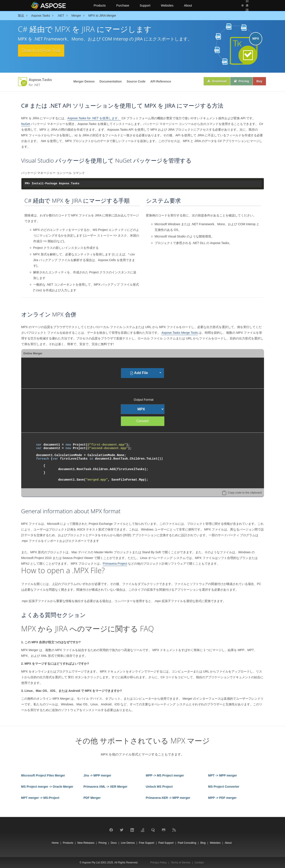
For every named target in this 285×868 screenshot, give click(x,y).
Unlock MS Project (159, 787)
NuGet (26, 124)
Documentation (111, 81)
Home (55, 843)
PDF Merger (92, 798)
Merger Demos (84, 81)
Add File (139, 373)
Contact (199, 863)
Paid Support (166, 843)
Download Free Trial (45, 51)
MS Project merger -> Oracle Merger (47, 787)
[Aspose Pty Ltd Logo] (59, 5)
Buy (259, 81)
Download (214, 81)
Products (100, 5)
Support (145, 5)
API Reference (161, 81)
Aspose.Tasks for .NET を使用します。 (94, 118)
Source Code (136, 81)
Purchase (123, 5)
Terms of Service (181, 863)
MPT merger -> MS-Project (40, 798)
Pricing (240, 81)
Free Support (147, 843)
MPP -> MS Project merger (165, 775)
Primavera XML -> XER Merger (106, 787)
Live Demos (128, 843)
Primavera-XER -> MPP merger (168, 798)
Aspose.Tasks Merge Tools (180, 333)
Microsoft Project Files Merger (43, 775)
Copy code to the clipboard (245, 493)
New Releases (86, 843)
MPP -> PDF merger (222, 798)
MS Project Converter (224, 787)
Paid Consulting (187, 843)
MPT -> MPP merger (223, 775)
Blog (203, 843)
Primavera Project (115, 564)
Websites (167, 5)
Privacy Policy (159, 863)
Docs (114, 843)
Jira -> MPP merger (97, 775)
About (188, 5)
